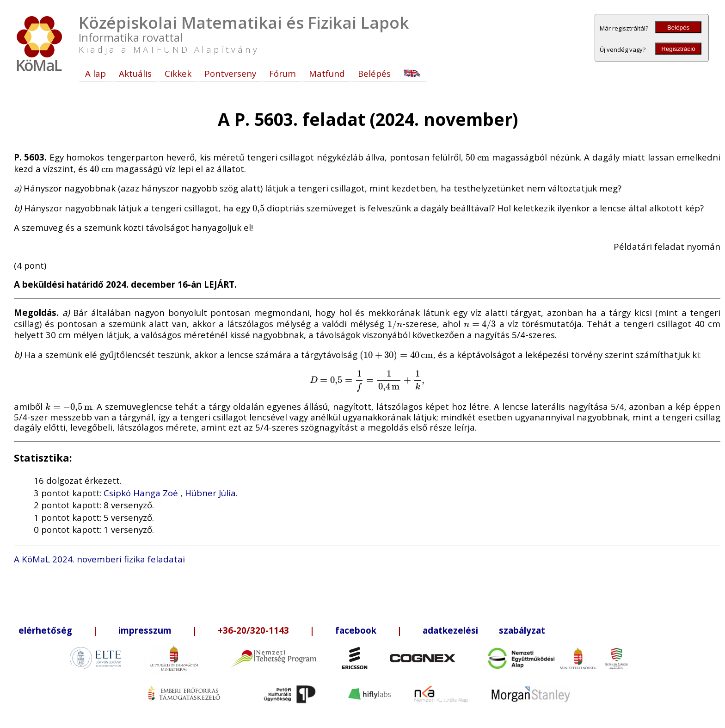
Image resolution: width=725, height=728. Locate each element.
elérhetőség (45, 630)
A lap (95, 73)
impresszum (145, 630)
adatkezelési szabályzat (484, 630)
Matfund (327, 73)
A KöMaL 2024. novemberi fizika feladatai (99, 559)
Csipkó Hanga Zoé (142, 493)
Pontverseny (230, 73)
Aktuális (135, 73)
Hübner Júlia (210, 493)
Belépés (678, 28)
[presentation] (477, 157)
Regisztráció (678, 49)
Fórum (283, 73)
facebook (356, 630)
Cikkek (178, 73)
